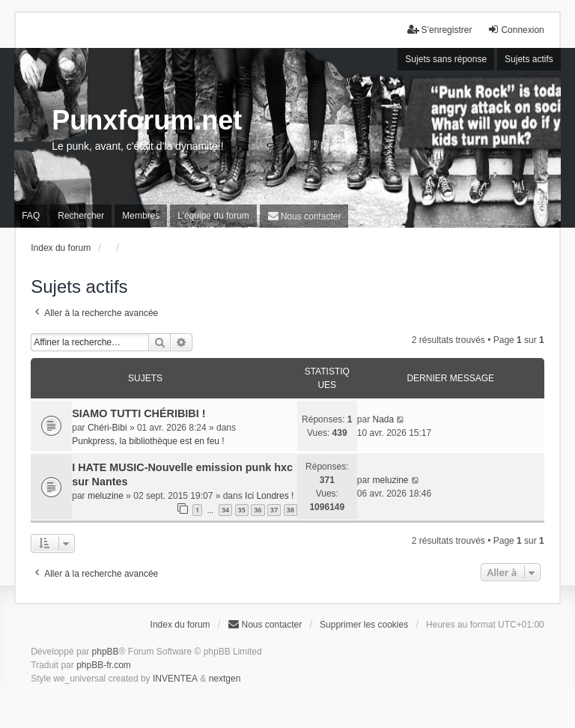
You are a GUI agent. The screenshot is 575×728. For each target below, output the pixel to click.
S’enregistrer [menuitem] (439, 30)
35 (242, 510)
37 (274, 510)
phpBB (106, 652)
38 (290, 510)
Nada (383, 419)
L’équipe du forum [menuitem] (213, 216)
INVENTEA (175, 679)
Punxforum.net (147, 120)
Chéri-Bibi (107, 428)
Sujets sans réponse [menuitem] (446, 59)
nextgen (225, 679)
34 (225, 510)
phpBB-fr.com (104, 665)
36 (258, 510)
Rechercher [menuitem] (81, 216)
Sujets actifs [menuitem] (529, 59)
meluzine (106, 496)
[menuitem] (304, 216)
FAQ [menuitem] (31, 216)
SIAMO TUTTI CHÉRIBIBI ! (139, 413)
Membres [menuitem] (141, 216)
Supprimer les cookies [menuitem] (364, 625)
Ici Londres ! (269, 496)
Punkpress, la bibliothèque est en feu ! (148, 441)
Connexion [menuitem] (515, 30)
